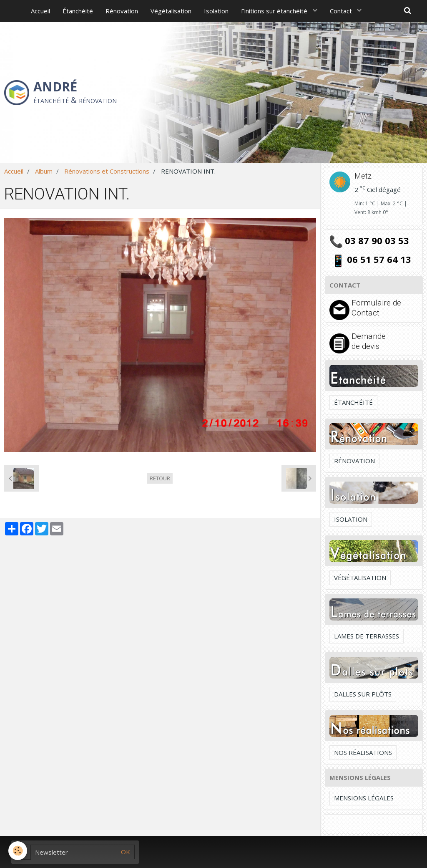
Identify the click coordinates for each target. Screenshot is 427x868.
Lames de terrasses (367, 636)
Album (44, 171)
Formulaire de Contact (376, 308)
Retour (160, 478)
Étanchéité (78, 11)
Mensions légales (364, 798)
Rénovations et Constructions (107, 171)
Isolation (216, 11)
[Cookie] (18, 851)
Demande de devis (369, 341)
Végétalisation (171, 11)
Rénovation (122, 11)
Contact (342, 11)
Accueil (40, 11)
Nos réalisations (363, 752)
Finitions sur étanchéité (275, 11)
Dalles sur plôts (363, 694)
